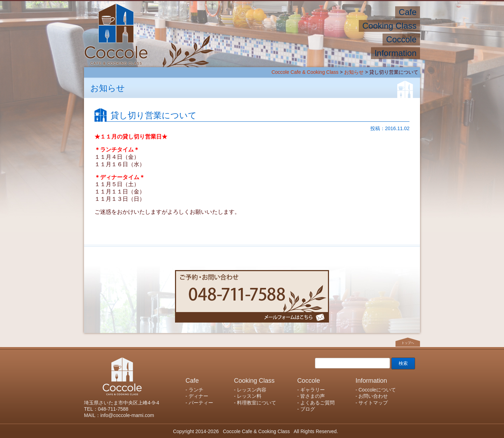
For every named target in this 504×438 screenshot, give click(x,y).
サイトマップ (373, 403)
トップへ (408, 343)
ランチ (196, 390)
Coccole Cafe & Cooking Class (305, 72)
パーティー (201, 403)
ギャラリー (313, 390)
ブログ (308, 409)
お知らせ (354, 72)
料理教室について (257, 403)
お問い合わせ (373, 396)
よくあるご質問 (317, 403)
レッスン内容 (252, 390)
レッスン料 (249, 396)
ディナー (198, 396)
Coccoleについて (377, 390)
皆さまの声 (313, 396)
